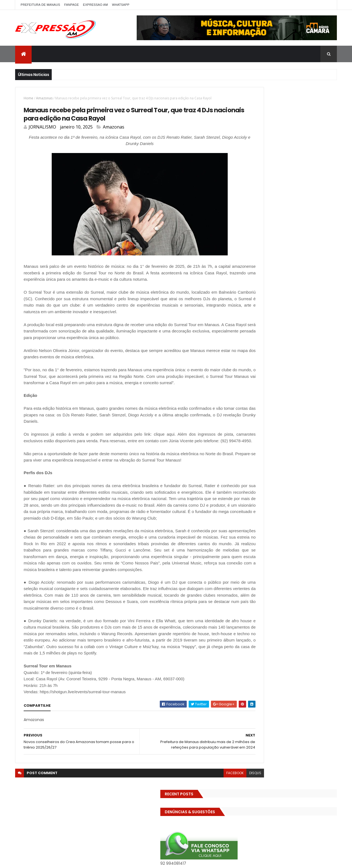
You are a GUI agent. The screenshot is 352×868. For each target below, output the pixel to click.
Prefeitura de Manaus (291, 306)
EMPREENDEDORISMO (256, 248)
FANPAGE (72, 5)
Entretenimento (294, 248)
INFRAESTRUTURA (288, 277)
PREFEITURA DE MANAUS (40, 5)
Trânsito (247, 335)
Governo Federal (254, 277)
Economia (248, 238)
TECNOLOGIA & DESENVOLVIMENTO (288, 325)
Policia (283, 296)
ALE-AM (246, 210)
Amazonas (44, 98)
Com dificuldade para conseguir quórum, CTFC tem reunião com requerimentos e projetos (292, 395)
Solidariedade (319, 316)
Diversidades (321, 229)
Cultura (246, 229)
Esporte (287, 258)
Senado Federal (288, 316)
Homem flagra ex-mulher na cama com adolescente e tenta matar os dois (299, 456)
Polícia (300, 296)
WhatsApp (121, 5)
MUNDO (264, 296)
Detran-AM (294, 229)
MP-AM (246, 296)
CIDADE (293, 219)
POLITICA (320, 296)
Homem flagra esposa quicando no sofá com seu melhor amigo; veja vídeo (298, 363)
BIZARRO (291, 210)
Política (246, 306)
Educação (272, 238)
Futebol (246, 267)
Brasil (324, 210)
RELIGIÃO (323, 306)
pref (262, 306)
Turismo (268, 335)
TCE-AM (247, 325)
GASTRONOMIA (272, 267)
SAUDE (245, 316)
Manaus (279, 287)
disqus (218, 826)
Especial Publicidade (257, 258)
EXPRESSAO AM (95, 5)
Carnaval (248, 219)
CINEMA (312, 219)
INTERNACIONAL (252, 287)
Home (28, 98)
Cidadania (271, 219)
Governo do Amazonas (310, 267)
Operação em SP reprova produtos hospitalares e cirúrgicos (295, 427)
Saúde (262, 316)
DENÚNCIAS (269, 229)
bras (309, 210)
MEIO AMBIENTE (305, 287)
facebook (197, 826)
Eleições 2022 (298, 238)
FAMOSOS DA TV (314, 258)
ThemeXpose (87, 860)
